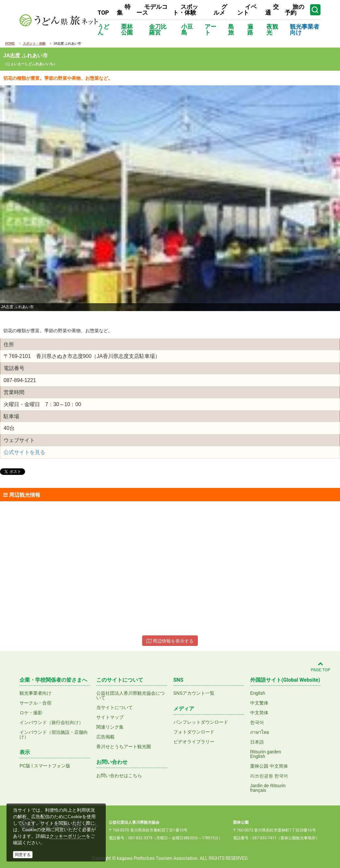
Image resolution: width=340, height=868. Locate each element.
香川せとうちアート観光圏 (124, 747)
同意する (23, 855)
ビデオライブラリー (194, 742)
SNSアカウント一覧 (194, 693)
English (258, 693)
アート (211, 29)
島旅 (231, 29)
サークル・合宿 (35, 703)
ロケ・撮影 (31, 713)
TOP (103, 13)
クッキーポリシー (68, 836)
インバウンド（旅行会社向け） (51, 722)
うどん (103, 29)
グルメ (220, 10)
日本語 (257, 742)
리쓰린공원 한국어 (269, 776)
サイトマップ (110, 717)
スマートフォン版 (52, 766)
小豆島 (187, 29)
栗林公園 (127, 29)
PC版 (25, 766)
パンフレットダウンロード (201, 722)
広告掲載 (105, 737)
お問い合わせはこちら (119, 776)
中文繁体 (259, 703)
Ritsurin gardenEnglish (266, 754)
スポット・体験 (185, 10)
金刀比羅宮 (158, 29)
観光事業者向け (305, 29)
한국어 (257, 722)
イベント (247, 10)
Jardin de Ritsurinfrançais (268, 788)
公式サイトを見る (24, 452)
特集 (124, 10)
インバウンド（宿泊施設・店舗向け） (54, 734)
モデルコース (152, 10)
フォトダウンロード (194, 732)
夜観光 (272, 29)
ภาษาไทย (260, 732)
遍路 (250, 29)
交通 (272, 10)
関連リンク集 (110, 727)
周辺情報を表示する (170, 641)
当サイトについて (115, 707)
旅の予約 (294, 10)
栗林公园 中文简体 (269, 766)
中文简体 (259, 713)
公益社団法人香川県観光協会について (130, 695)
